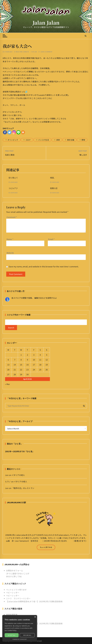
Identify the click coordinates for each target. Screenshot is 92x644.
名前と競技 (10, 155)
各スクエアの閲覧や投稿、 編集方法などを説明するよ (34, 298)
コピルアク (13, 188)
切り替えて (13, 178)
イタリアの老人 (18, 475)
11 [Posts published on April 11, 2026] (40, 360)
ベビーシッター (13, 593)
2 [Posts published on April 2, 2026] (27, 355)
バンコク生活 (44, 140)
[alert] (20, 628)
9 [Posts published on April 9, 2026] (27, 360)
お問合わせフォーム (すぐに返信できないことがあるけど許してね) (18, 573)
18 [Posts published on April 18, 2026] (40, 365)
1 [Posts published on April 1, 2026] (21, 355)
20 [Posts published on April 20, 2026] (8, 370)
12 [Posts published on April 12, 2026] (47, 360)
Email (51, 239)
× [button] (35, 617)
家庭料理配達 (12, 615)
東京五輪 (71, 140)
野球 (83, 140)
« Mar (7, 384)
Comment (12, 217)
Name (10, 239)
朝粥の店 (54, 188)
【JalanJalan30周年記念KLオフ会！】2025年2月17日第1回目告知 (34, 601)
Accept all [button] (12, 635)
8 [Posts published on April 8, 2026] (21, 360)
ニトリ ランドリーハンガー (18, 598)
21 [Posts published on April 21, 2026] (15, 370)
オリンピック (13, 140)
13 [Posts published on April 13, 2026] (8, 365)
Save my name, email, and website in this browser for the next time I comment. (44, 267)
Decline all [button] (27, 635)
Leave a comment (46, 52)
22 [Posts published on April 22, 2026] (21, 370)
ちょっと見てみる (46, 547)
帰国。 (53, 178)
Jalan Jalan (46, 23)
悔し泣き (83, 155)
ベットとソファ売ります (16, 590)
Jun (36, 52)
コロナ (28, 140)
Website (10, 253)
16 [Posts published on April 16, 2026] (27, 365)
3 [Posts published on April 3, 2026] (34, 355)
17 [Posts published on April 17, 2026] (34, 365)
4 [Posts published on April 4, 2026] (40, 355)
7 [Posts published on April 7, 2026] (15, 360)
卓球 (58, 140)
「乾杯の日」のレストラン (23, 488)
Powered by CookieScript (20, 639)
